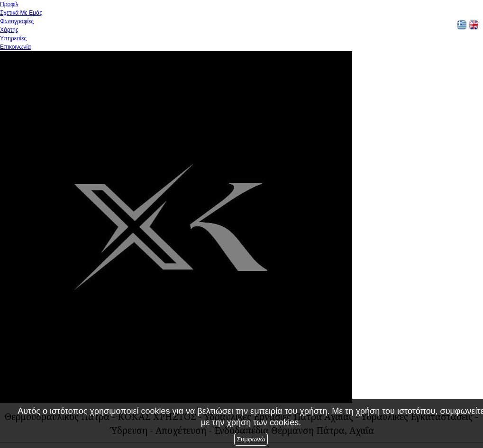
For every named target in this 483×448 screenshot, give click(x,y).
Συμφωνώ (251, 439)
